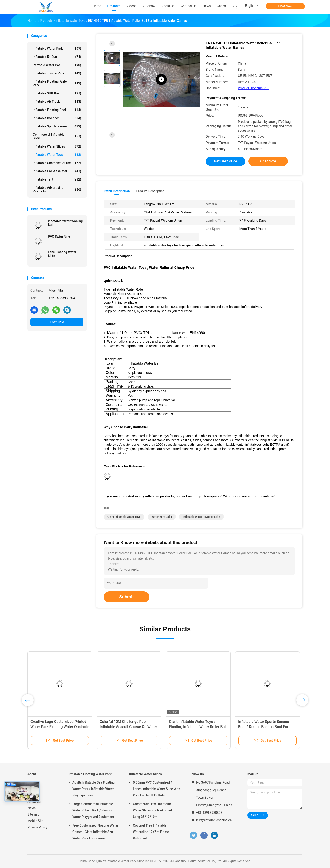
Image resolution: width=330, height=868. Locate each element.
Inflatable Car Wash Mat (57, 171)
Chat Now (285, 6)
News (32, 808)
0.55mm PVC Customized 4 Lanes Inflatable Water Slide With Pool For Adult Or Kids (157, 789)
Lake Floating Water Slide (62, 254)
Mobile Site (36, 821)
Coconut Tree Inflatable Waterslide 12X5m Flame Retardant (151, 832)
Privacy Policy (37, 827)
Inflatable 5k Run (57, 57)
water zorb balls (162, 517)
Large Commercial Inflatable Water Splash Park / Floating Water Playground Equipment (93, 810)
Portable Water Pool (57, 65)
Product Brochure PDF (254, 88)
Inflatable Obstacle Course (57, 163)
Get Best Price (225, 161)
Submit (126, 597)
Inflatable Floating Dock (57, 110)
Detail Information (117, 191)
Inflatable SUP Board (57, 93)
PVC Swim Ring (59, 237)
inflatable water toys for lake (201, 517)
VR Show (34, 795)
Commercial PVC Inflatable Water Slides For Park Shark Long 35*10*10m (153, 810)
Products (34, 789)
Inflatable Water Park (57, 49)
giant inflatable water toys (124, 517)
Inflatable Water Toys (57, 155)
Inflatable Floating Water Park (57, 83)
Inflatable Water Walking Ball (65, 223)
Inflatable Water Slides (57, 146)
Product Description (150, 191)
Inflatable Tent (57, 179)
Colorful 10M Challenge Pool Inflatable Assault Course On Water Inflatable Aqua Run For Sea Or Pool (129, 727)
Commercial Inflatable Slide (57, 136)
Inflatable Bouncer (57, 118)
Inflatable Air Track (57, 102)
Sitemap (33, 814)
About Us (34, 802)
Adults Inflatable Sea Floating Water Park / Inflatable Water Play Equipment (93, 789)
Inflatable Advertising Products (57, 189)
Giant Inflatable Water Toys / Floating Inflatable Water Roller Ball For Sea (198, 727)
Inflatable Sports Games (57, 126)
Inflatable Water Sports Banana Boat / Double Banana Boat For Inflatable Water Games (264, 727)
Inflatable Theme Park (57, 73)
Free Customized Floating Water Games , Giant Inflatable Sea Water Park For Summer (95, 832)
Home (32, 782)
